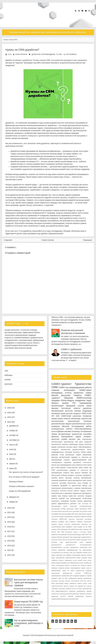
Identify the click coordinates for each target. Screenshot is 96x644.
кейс (90, 460)
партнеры (69, 478)
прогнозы (81, 496)
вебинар (64, 475)
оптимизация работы (63, 565)
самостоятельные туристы (60, 586)
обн (68, 563)
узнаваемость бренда (84, 591)
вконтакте (9, 384)
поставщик (88, 519)
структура (62, 588)
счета (73, 465)
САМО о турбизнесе (71, 349)
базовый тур (86, 473)
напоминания (69, 516)
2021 (9, 512)
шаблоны (79, 465)
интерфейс (55, 514)
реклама (68, 431)
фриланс (83, 594)
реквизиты (73, 583)
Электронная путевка (59, 509)
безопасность (56, 444)
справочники (87, 455)
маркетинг (79, 393)
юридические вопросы (83, 596)
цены (64, 527)
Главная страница (48, 240)
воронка (65, 444)
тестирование (86, 431)
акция (77, 509)
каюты (54, 555)
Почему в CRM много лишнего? (21, 486)
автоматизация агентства (62, 411)
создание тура (63, 522)
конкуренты (87, 475)
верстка (65, 540)
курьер (89, 514)
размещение (87, 578)
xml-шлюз (83, 532)
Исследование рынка (59, 506)
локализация (76, 555)
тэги (53, 591)
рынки (85, 583)
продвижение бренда (75, 578)
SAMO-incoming (84, 398)
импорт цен (87, 485)
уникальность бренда (58, 594)
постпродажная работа (81, 426)
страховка (55, 588)
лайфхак (69, 555)
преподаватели (56, 576)
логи (53, 516)
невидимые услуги (71, 560)
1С (90, 483)
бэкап (60, 540)
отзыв (62, 455)
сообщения (65, 501)
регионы (68, 581)
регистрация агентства (79, 581)
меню (53, 558)
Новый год (87, 467)
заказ (90, 511)
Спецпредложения (86, 506)
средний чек (82, 586)
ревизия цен (64, 498)
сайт (6, 371)
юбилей (70, 596)
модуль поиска (86, 491)
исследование (56, 552)
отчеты (68, 393)
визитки (60, 511)
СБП (87, 534)
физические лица (74, 483)
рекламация (70, 455)
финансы (55, 436)
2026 (9, 408)
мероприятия (60, 558)
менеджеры (57, 393)
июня (11, 454)
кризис (61, 478)
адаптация (70, 509)
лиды (89, 400)
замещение (62, 550)
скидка (78, 455)
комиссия (59, 555)
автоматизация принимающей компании (71, 421)
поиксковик (80, 519)
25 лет (85, 527)
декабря (13, 426)
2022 (9, 508)
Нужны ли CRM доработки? (23, 50)
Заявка (54, 434)
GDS (58, 416)
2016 (9, 536)
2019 (9, 522)
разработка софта (65, 480)
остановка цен (75, 565)
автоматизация (58, 406)
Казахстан (55, 534)
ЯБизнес (60, 537)
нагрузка (84, 558)
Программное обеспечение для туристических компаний (54, 635)
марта (12, 468)
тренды (61, 524)
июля (11, 449)
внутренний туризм (74, 540)
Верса (90, 532)
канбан (85, 552)
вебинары (9, 375)
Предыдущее (88, 240)
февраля (13, 497)
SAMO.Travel (75, 529)
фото (78, 594)
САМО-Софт (66, 416)
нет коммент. (71, 54)
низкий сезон (82, 560)
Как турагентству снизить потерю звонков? (26, 472)
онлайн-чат (88, 563)
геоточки (54, 542)
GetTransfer (64, 529)
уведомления (76, 524)
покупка (65, 496)
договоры (79, 475)
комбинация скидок (76, 444)
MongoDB (64, 485)
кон (64, 555)
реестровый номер (62, 583)
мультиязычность (58, 493)
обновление (76, 418)
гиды (61, 542)
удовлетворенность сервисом (65, 591)
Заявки (54, 418)
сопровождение (48, 54)
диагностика (76, 485)
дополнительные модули (61, 424)
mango (75, 532)
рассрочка (55, 581)
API (53, 416)
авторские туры (68, 537)
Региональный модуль (74, 534)
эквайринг (69, 527)
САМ (83, 534)
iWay (63, 532)
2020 (9, 517)
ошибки (89, 516)
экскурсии (55, 449)
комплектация (86, 488)
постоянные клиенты (71, 408)
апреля (12, 464)
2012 (9, 555)
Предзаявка (71, 406)
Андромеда (87, 411)
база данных (75, 473)
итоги (54, 431)
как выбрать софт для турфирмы (72, 552)
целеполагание (56, 527)
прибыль (54, 522)
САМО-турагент (61, 384)
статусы (89, 586)
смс (76, 586)
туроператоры (87, 588)
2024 (9, 417)
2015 (9, 541)
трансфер (63, 483)
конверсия (56, 426)
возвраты (71, 475)
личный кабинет (73, 491)
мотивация (56, 413)
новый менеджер (61, 563)
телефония (87, 416)
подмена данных (64, 568)
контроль (76, 452)
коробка (54, 478)
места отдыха (59, 516)
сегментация (87, 498)
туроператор (85, 403)
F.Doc (85, 465)
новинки (55, 390)
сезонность (55, 501)
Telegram (86, 529)
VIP (90, 529)
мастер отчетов (86, 555)
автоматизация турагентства (70, 434)
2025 (9, 413)
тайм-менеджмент (85, 447)
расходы (62, 581)
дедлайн (89, 542)
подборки (60, 431)
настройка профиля (80, 516)
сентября (13, 440)
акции (75, 537)
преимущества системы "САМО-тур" (77, 573)
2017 (9, 531)
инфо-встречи (87, 550)
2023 (9, 422)
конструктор (63, 514)
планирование (57, 462)
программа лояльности (82, 462)
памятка (84, 565)
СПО (53, 470)
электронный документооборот (73, 449)
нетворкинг (68, 493)
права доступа (67, 413)
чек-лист (63, 596)
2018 (9, 527)
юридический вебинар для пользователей (65, 599)
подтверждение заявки (78, 568)
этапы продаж (78, 527)
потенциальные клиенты (62, 429)
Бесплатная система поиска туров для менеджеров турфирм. (28, 582)
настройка (87, 434)
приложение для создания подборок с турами (77, 576)
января (12, 502)
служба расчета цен (71, 439)
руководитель (77, 480)
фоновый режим (71, 594)
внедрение (80, 400)
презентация (56, 573)
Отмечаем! (73, 506)
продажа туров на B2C (60, 578)
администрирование (79, 460)
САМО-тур (64, 387)
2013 (9, 550)
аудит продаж (82, 537)
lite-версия (69, 532)
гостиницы (76, 431)
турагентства (86, 418)
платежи (77, 411)
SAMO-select (85, 390)
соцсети (81, 406)
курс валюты (83, 514)
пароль (89, 565)
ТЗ (57, 54)
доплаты (85, 511)
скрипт (75, 447)
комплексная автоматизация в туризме (66, 488)
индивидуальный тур (74, 550)
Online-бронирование (83, 429)
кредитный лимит (73, 514)
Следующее (8, 240)
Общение (68, 398)
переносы (55, 568)
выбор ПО (69, 403)
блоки (89, 449)
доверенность (74, 547)
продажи (56, 400)
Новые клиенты (64, 418)
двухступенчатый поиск (74, 542)
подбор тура (56, 496)
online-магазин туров (75, 467)
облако (83, 452)
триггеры (67, 524)
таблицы (80, 522)
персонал (72, 519)
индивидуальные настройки (62, 452)
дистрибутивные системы (60, 547)
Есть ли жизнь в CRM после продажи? (24, 477)
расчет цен (55, 465)
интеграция (69, 390)
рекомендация (76, 498)
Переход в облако (16, 482)
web (76, 442)
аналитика (77, 416)
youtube (8, 380)
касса (90, 552)
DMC (79, 504)
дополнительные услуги (82, 424)
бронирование (67, 436)
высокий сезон (67, 511)
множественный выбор (73, 558)
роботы (80, 583)
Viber (59, 532)
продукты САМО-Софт (82, 413)
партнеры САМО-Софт (59, 519)
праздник (88, 570)
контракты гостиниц (59, 491)
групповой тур (77, 511)
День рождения (85, 442)
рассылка (66, 395)
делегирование (56, 545)
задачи (78, 436)
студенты (68, 588)
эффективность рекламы (67, 504)
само (90, 583)
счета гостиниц (77, 588)
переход (77, 478)
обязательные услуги (77, 563)
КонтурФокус (62, 534)
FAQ (58, 529)
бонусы (55, 403)
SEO (81, 529)
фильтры (55, 457)
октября (12, 435)
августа (12, 445)
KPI (69, 529)
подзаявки (67, 462)
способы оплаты (76, 501)
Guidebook (55, 485)
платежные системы (65, 447)
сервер (72, 586)
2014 (9, 546)
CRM (60, 54)
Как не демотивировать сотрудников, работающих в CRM (28, 623)
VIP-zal (54, 532)
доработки (36, 54)
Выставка (85, 504)
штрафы (85, 483)
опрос (53, 565)
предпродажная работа (80, 387)
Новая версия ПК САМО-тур (29, 601)
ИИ (90, 504)
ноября (12, 431)
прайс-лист (73, 496)
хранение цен (86, 524)
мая (11, 459)
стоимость (73, 522)
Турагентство (83, 384)
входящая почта (86, 540)
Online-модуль (67, 400)
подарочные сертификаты (82, 493)
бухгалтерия (56, 475)
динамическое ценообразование (79, 545)
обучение (66, 426)
